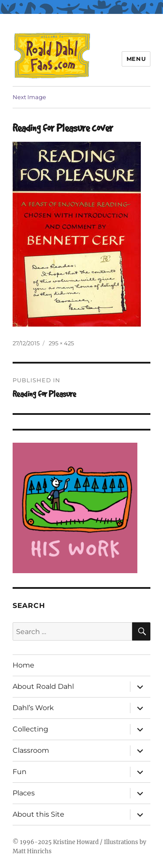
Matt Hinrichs (32, 851)
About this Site (38, 814)
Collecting (30, 729)
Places (24, 793)
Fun (20, 772)
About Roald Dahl (43, 686)
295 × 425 (61, 343)
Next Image (29, 97)
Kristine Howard (76, 842)
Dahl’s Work (33, 708)
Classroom (31, 750)
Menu (136, 59)
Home (23, 665)
